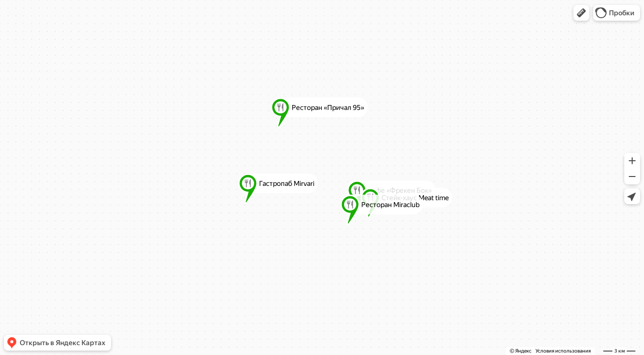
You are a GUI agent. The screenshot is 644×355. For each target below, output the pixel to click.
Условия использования (563, 351)
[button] (581, 13)
